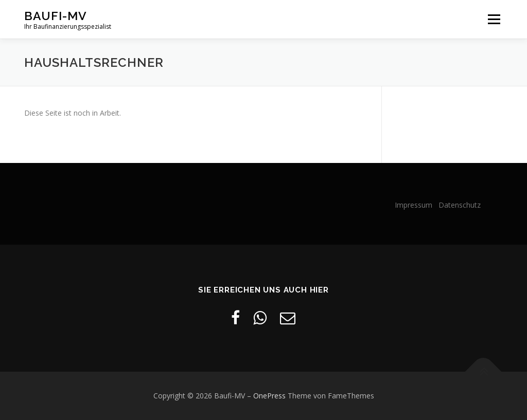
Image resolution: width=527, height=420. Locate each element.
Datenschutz (460, 205)
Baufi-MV (56, 16)
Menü (494, 19)
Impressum (416, 205)
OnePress (269, 396)
